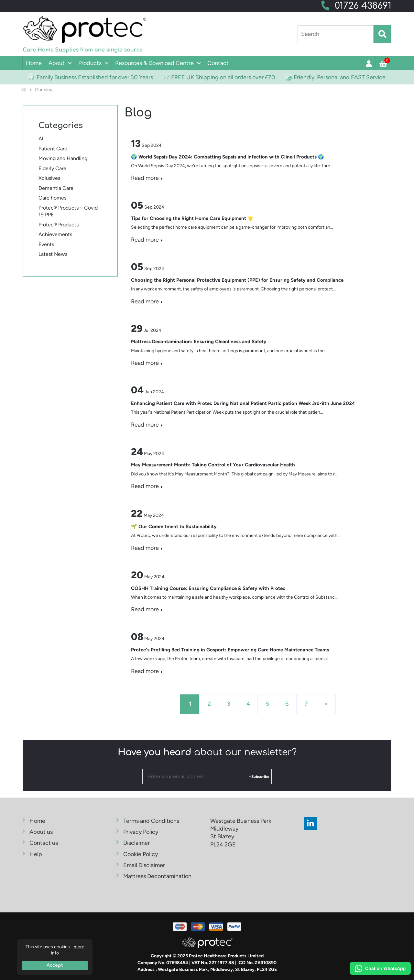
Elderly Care (52, 168)
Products (90, 63)
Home (34, 63)
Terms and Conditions (151, 821)
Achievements (55, 234)
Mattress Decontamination (157, 876)
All (42, 139)
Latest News (53, 254)
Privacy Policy (141, 832)
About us (41, 832)
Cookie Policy (141, 854)
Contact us (44, 843)
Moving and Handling (63, 158)
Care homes (52, 198)
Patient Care (53, 149)
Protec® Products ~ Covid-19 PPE (69, 211)
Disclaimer (136, 843)
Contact (218, 63)
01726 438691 (363, 6)
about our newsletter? (207, 752)
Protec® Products (59, 225)
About (57, 63)
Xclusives (49, 178)
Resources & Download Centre (154, 63)
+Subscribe (259, 777)
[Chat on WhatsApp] (380, 969)
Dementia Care (56, 188)
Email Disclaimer (144, 865)
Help (36, 854)
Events (46, 244)
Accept (55, 965)
